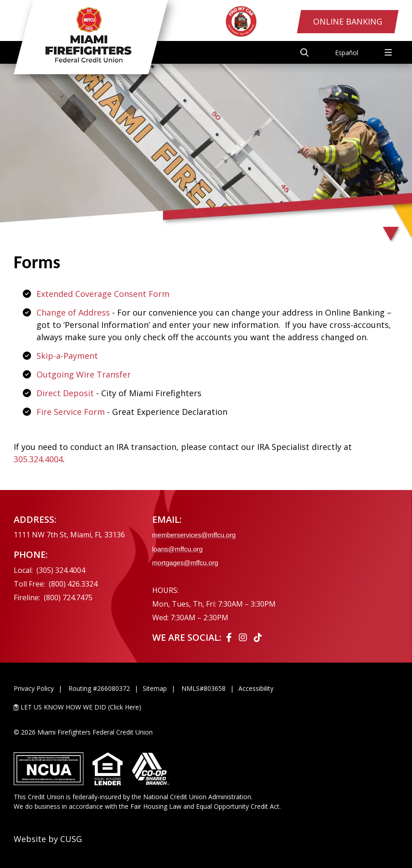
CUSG (71, 839)
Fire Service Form (71, 412)
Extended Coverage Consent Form (103, 294)
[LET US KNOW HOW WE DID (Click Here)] (206, 707)
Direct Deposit (65, 393)
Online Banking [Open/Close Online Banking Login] (348, 21)
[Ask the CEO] (351, 576)
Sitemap (155, 688)
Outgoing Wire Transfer (84, 374)
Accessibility (256, 688)
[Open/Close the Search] (304, 52)
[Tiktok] (258, 637)
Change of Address (73, 312)
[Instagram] (244, 637)
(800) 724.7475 (68, 597)
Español (347, 53)
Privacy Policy (34, 688)
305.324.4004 (38, 459)
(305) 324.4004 (61, 570)
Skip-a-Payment (67, 356)
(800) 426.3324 (73, 584)
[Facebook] (230, 637)
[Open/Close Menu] (388, 52)
